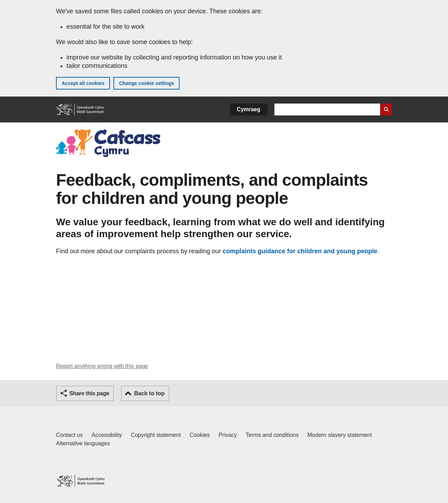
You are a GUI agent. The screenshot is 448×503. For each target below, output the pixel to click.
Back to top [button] (149, 393)
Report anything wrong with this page (102, 366)
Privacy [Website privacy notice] (228, 435)
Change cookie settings (146, 83)
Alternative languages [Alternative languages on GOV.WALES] (83, 443)
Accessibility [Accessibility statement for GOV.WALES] (107, 435)
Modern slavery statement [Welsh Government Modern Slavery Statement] (339, 435)
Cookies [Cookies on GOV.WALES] (200, 435)
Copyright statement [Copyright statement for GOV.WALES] (156, 435)
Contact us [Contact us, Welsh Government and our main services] (69, 435)
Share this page (89, 393)
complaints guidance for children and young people (300, 251)
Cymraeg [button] (249, 109)
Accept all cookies (83, 83)
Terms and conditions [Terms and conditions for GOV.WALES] (272, 435)
